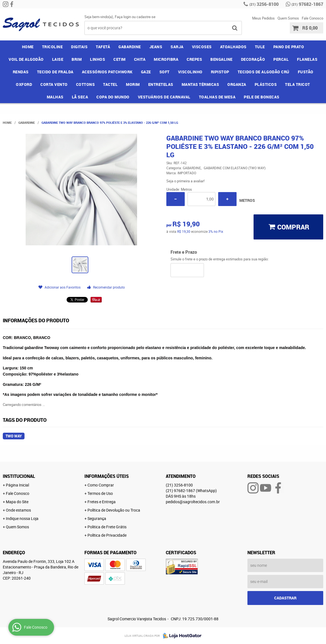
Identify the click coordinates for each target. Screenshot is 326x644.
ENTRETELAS (161, 84)
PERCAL (281, 59)
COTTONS (86, 84)
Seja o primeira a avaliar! (185, 181)
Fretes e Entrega (102, 502)
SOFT (165, 72)
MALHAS (55, 97)
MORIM (133, 84)
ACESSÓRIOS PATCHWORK (107, 72)
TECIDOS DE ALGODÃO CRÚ (264, 72)
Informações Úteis (107, 476)
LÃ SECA (80, 97)
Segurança (97, 518)
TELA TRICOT (298, 84)
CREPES (194, 59)
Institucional (19, 476)
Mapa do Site (17, 502)
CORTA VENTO (54, 84)
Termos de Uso (100, 493)
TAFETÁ (103, 47)
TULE (260, 47)
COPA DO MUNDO (113, 97)
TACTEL (110, 84)
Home (28, 47)
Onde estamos (18, 510)
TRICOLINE (53, 47)
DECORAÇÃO (253, 59)
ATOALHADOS (233, 47)
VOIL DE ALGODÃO (26, 59)
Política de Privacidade (107, 535)
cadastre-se (146, 17)
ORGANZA (237, 84)
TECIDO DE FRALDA (55, 72)
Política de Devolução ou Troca (114, 510)
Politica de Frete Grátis (107, 527)
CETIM (120, 59)
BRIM (77, 59)
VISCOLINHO (190, 72)
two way (14, 436)
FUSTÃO (306, 72)
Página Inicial (17, 485)
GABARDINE (130, 47)
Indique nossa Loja (22, 518)
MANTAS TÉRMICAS (200, 84)
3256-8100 (264, 4)
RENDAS (21, 72)
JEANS (156, 47)
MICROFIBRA (166, 59)
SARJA (177, 47)
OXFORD (24, 84)
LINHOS (98, 59)
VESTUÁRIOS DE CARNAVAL (164, 97)
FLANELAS (307, 59)
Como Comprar (101, 485)
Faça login (123, 17)
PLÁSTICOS (266, 84)
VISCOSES (202, 47)
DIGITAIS (79, 47)
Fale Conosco (312, 18)
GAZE (146, 72)
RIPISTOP (220, 72)
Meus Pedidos (263, 18)
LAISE (58, 59)
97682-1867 (307, 4)
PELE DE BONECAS (262, 97)
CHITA (140, 59)
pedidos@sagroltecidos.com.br (193, 502)
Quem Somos (288, 18)
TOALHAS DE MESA (217, 97)
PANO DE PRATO (289, 47)
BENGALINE (222, 59)
